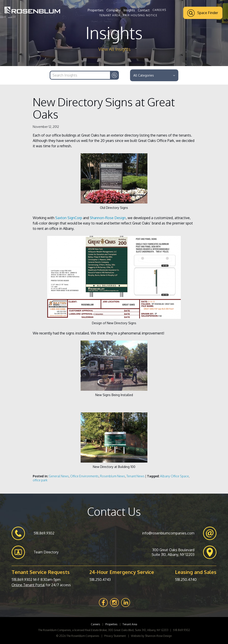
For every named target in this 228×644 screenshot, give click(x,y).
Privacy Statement (115, 636)
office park (40, 480)
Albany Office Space (174, 476)
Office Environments (84, 476)
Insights (129, 10)
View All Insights (114, 49)
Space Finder (203, 13)
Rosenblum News (113, 476)
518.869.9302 (22, 580)
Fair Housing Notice (140, 15)
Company (113, 10)
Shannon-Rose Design (108, 218)
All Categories (154, 75)
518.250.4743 (100, 580)
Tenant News (135, 476)
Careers (159, 10)
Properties (96, 10)
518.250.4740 (186, 580)
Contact (144, 10)
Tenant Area (110, 15)
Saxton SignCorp (69, 218)
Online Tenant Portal (28, 585)
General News (59, 476)
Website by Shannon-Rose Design (151, 636)
